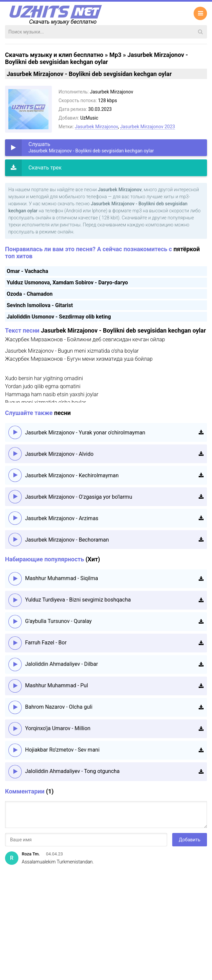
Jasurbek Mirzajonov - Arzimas (62, 518)
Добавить (190, 840)
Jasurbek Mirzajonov (96, 127)
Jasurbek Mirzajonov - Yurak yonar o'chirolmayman (85, 433)
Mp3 (115, 55)
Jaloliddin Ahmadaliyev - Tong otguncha (72, 771)
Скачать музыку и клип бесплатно (54, 55)
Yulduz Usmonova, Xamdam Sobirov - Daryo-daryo (67, 283)
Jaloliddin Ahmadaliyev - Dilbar (62, 664)
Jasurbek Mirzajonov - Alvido (59, 454)
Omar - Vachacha (27, 271)
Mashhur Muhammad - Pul (57, 685)
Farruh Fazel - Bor (46, 643)
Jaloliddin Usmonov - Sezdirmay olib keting (59, 317)
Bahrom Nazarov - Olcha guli (59, 707)
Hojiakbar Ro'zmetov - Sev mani (62, 750)
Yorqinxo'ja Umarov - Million (58, 728)
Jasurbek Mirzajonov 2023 (148, 127)
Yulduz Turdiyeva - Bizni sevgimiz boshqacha (78, 600)
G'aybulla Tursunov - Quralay (58, 621)
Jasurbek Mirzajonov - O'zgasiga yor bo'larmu (79, 497)
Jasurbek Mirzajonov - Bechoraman (67, 540)
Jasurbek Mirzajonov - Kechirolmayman (72, 475)
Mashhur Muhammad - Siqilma (62, 578)
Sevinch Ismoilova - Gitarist (40, 305)
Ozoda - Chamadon (30, 294)
